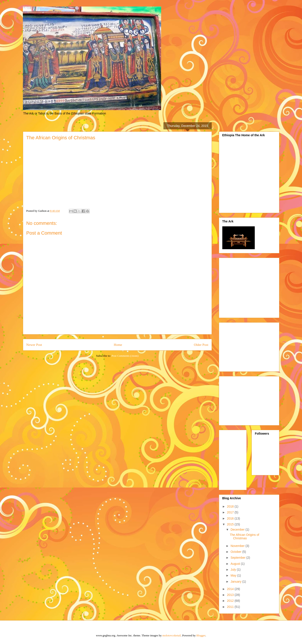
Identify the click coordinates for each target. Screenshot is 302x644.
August (236, 564)
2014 (231, 589)
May (234, 575)
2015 (231, 524)
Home (118, 345)
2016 (231, 518)
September (238, 558)
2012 (231, 601)
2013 (231, 595)
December (238, 530)
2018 (231, 506)
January (236, 582)
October (236, 552)
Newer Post (34, 345)
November (238, 546)
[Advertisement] (256, 287)
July (234, 570)
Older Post (201, 345)
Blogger (201, 635)
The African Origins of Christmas (244, 537)
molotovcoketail (172, 635)
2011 (231, 607)
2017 (231, 512)
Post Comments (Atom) (125, 356)
